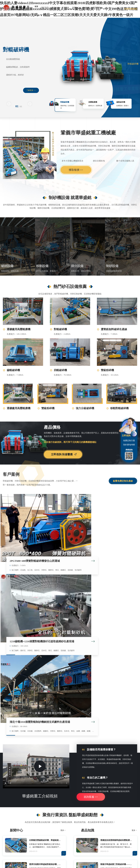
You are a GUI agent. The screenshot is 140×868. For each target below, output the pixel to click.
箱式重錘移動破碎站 (44, 799)
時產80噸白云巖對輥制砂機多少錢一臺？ (24, 727)
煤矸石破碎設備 (123, 799)
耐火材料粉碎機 (123, 804)
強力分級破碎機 (85, 408)
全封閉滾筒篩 (69, 794)
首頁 (36, 6)
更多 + (63, 631)
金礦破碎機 (14, 804)
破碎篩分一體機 (69, 804)
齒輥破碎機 (121, 102)
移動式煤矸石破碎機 (44, 789)
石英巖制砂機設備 (97, 789)
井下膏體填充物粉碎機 (126, 789)
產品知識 (88, 631)
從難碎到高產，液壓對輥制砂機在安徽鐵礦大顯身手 (29, 686)
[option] (70, 68)
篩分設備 (77, 266)
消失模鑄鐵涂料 (64, 849)
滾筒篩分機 (68, 789)
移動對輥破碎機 (119, 408)
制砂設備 (112, 266)
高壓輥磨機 (93, 102)
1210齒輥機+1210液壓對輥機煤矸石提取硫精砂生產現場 (71, 522)
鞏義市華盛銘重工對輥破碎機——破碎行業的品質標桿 (117, 665)
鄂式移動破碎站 (43, 794)
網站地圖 (80, 853)
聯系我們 (96, 8)
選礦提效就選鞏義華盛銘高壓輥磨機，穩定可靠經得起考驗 (117, 641)
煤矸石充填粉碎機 (124, 784)
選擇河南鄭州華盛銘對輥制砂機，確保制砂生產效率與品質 (45, 665)
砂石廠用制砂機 (96, 784)
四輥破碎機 (60, 370)
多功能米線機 (75, 849)
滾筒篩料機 (68, 784)
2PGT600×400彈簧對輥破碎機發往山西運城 (25, 522)
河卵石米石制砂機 (97, 804)
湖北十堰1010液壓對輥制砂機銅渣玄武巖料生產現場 (117, 522)
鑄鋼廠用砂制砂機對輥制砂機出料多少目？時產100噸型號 (101, 719)
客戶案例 (65, 8)
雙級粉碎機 (107, 370)
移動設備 (42, 266)
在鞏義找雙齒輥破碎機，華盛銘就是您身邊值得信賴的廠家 (45, 641)
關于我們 (45, 8)
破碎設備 (7, 266)
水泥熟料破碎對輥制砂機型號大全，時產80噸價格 (28, 710)
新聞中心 (76, 8)
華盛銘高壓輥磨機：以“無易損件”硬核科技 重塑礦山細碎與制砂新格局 (101, 686)
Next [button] (30, 104)
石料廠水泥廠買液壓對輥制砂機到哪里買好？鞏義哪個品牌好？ (101, 710)
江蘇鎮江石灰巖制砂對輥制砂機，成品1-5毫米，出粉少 (30, 719)
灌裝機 (31, 849)
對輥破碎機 (16, 50)
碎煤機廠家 (121, 794)
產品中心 (55, 8)
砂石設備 (122, 777)
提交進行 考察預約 (113, 753)
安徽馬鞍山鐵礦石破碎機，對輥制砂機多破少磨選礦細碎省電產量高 (101, 727)
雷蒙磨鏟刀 (39, 849)
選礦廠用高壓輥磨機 (19, 329)
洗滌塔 (25, 849)
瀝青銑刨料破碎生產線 (114, 329)
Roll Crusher (101, 849)
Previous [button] (9, 104)
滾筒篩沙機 (68, 799)
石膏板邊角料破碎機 (17, 799)
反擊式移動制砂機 (43, 804)
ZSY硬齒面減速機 (51, 849)
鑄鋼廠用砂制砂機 (97, 794)
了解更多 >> (31, 90)
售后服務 (86, 8)
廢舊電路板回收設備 (88, 849)
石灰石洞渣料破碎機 (17, 794)
